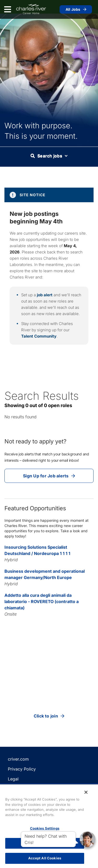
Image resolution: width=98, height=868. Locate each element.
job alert (45, 295)
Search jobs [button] (49, 156)
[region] (49, 826)
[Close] (86, 792)
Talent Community (39, 336)
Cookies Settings (45, 828)
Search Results (42, 396)
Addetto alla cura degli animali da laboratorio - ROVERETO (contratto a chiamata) (42, 601)
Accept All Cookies (45, 858)
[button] (88, 839)
